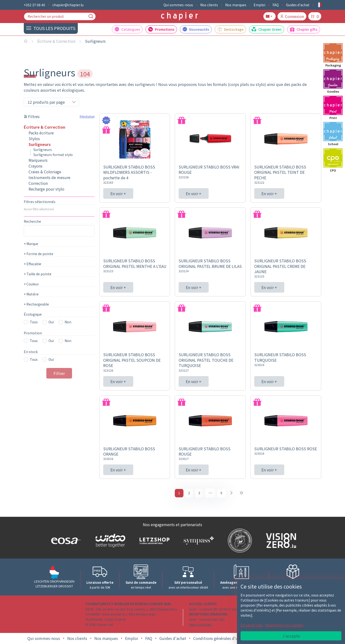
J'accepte (291, 636)
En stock (31, 352)
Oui (51, 322)
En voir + (118, 193)
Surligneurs (95, 41)
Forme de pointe (39, 254)
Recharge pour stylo (46, 189)
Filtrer (59, 373)
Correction (38, 183)
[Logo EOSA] (65, 541)
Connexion (292, 16)
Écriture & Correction (56, 41)
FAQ (276, 5)
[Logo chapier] (179, 16)
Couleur (31, 284)
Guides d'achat (298, 5)
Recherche (32, 221)
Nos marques (236, 5)
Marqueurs (38, 160)
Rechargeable (36, 304)
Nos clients (209, 5)
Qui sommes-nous (178, 5)
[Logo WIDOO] (109, 541)
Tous (34, 322)
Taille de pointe (38, 274)
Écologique (33, 314)
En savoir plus (252, 625)
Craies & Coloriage (45, 172)
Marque (31, 244)
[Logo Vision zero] (280, 541)
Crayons (36, 166)
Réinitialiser (87, 116)
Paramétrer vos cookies (284, 625)
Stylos (34, 138)
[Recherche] (91, 16)
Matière (31, 294)
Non (68, 322)
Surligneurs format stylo (53, 155)
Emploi (259, 5)
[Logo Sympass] (198, 541)
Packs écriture (41, 133)
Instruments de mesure (49, 177)
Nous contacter (200, 625)
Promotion (33, 333)
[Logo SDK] (239, 541)
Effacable (33, 264)
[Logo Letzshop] (153, 541)
